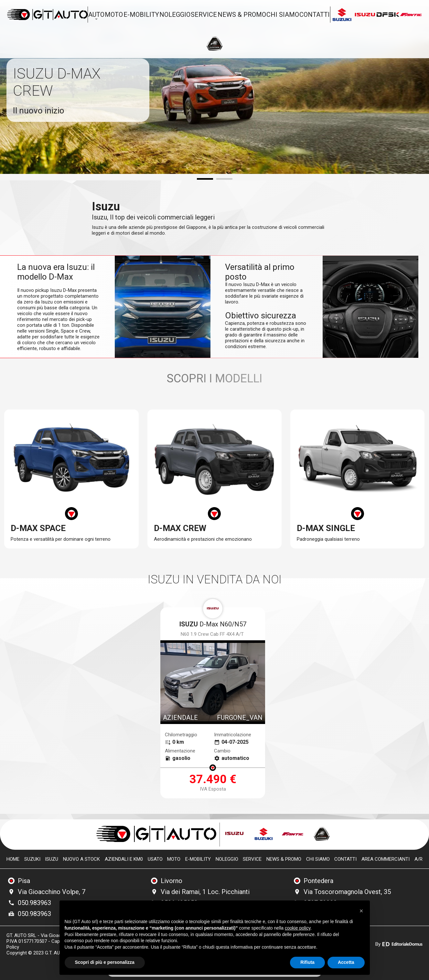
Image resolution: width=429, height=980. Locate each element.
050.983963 (34, 903)
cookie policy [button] (298, 928)
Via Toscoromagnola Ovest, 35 (347, 892)
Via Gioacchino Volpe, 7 (52, 892)
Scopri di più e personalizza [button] (105, 962)
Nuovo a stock (81, 859)
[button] (361, 911)
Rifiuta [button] (307, 962)
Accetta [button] (346, 962)
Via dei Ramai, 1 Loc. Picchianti (205, 892)
